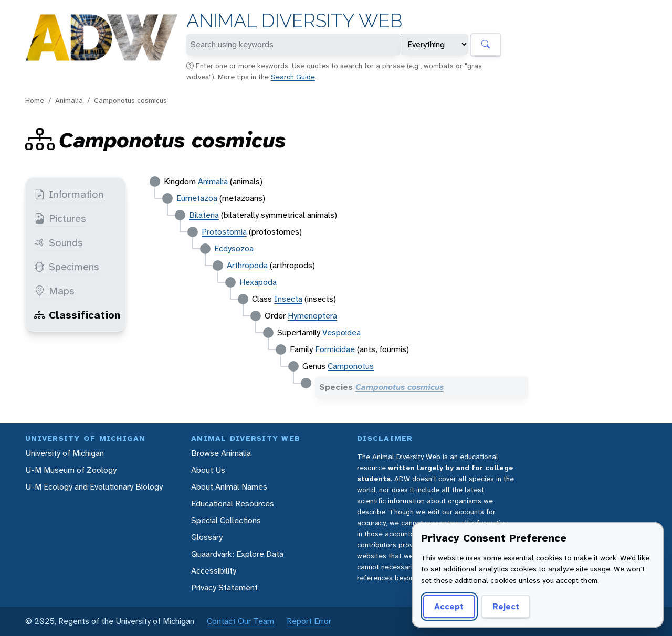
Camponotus (351, 366)
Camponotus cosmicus (130, 100)
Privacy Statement (224, 587)
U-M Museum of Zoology (71, 470)
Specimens (67, 267)
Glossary (207, 537)
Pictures (60, 218)
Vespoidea (342, 332)
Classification (77, 315)
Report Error (309, 621)
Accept (449, 606)
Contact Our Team (240, 621)
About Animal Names (229, 487)
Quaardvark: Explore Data (237, 554)
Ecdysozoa (234, 248)
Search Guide (293, 77)
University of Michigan (65, 453)
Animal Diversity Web (294, 21)
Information (69, 194)
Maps (54, 291)
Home (35, 100)
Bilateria (204, 215)
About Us (208, 470)
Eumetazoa (197, 198)
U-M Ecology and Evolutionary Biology (94, 487)
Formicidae (335, 349)
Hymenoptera (312, 316)
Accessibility (214, 571)
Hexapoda (258, 282)
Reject (506, 606)
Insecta (288, 299)
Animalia (69, 100)
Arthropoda (247, 265)
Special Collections (226, 520)
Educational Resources (233, 503)
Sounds (59, 242)
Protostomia (224, 232)
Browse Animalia (221, 453)
